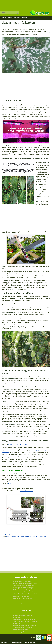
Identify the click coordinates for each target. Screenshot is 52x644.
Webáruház (17, 18)
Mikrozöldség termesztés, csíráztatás (25, 594)
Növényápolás (9, 535)
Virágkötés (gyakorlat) (20, 632)
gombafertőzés (10, 537)
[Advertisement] (26, 4)
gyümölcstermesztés (26, 537)
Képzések (3, 18)
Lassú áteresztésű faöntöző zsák (24, 586)
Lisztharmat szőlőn (13, 484)
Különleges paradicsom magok (23, 588)
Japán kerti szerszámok (21, 596)
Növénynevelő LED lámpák (22, 581)
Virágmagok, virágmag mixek (23, 598)
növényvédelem (42, 537)
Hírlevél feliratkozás (27, 491)
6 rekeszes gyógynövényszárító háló (25, 584)
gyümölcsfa (17, 537)
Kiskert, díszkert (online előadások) (25, 626)
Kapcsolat (24, 18)
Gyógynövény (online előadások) (24, 619)
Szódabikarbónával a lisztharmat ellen (18, 444)
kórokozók (35, 537)
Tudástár (10, 18)
